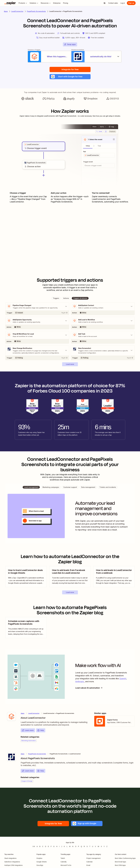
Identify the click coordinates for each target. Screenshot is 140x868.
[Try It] (37, 314)
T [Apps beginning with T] (90, 849)
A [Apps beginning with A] (37, 849)
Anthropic (80, 684)
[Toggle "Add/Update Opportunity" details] (37, 323)
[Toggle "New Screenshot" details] (103, 353)
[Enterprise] (57, 3)
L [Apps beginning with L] (67, 849)
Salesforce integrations (12, 864)
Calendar (90, 864)
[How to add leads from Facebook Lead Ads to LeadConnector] (70, 579)
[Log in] (123, 3)
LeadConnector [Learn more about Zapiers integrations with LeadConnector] (17, 11)
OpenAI (123, 681)
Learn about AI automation (90, 690)
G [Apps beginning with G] (54, 849)
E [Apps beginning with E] (48, 849)
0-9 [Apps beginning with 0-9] (34, 849)
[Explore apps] (105, 3)
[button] (70, 78)
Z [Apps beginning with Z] (107, 849)
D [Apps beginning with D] (46, 849)
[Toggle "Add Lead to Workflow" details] (103, 323)
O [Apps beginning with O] (76, 849)
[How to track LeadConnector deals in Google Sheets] (26, 579)
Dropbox (39, 860)
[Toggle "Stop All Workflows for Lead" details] (37, 337)
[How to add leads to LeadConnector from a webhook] (114, 579)
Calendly (64, 864)
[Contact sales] (113, 3)
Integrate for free (70, 71)
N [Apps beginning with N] (73, 849)
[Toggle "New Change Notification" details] (37, 353)
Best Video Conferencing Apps (125, 860)
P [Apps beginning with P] (78, 849)
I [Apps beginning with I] (59, 849)
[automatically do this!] (99, 57)
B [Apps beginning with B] (40, 849)
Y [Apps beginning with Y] (104, 849)
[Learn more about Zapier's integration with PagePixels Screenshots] (11, 759)
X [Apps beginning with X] (101, 849)
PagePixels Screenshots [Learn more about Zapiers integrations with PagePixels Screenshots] (36, 11)
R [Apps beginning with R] (84, 849)
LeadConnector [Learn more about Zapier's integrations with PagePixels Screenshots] (34, 715)
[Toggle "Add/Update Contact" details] (103, 308)
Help (41, 732)
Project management (93, 860)
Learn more (28, 732)
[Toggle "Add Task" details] (103, 337)
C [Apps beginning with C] (43, 849)
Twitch (63, 860)
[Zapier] (10, 3)
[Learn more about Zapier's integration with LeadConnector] (11, 719)
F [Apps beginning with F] (51, 849)
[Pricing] (66, 3)
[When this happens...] (41, 57)
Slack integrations (10, 860)
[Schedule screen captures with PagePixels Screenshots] (26, 630)
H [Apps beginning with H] (57, 849)
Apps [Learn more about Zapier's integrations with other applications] (6, 11)
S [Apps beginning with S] (87, 849)
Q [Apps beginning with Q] (81, 849)
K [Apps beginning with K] (64, 849)
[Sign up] (131, 3)
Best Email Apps (120, 864)
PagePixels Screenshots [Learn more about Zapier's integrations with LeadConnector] (37, 756)
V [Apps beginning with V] (95, 849)
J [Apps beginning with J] (62, 849)
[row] (32, 146)
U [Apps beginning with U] (93, 849)
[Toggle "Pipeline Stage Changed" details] (37, 308)
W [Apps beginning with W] (98, 849)
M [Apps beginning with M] (70, 849)
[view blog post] (26, 579)
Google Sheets (42, 864)
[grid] (32, 146)
